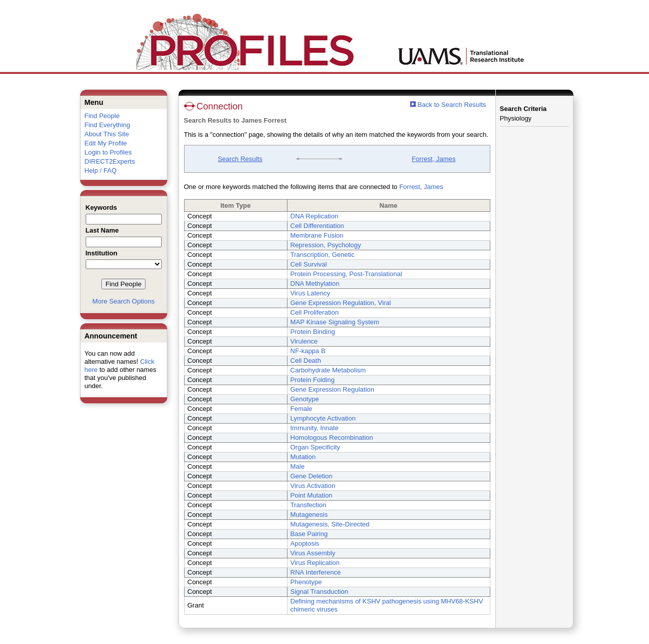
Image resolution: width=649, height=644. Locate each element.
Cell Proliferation (315, 312)
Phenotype (306, 582)
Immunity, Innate (315, 428)
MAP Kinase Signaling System (335, 322)
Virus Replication (315, 563)
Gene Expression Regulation (333, 389)
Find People (102, 116)
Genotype (305, 399)
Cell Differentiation (317, 226)
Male (298, 466)
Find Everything (107, 125)
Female (301, 409)
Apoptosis (305, 543)
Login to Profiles (108, 152)
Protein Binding (313, 332)
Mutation (303, 457)
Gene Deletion (312, 476)
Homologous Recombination (332, 438)
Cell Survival (309, 264)
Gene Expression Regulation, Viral (341, 303)
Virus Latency (311, 293)
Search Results (240, 159)
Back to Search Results (448, 105)
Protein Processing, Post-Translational (347, 274)
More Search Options (123, 301)
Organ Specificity (315, 447)
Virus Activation (313, 486)
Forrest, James (434, 159)
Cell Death (306, 361)
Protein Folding (313, 380)
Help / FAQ (101, 171)
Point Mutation (312, 495)
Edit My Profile (106, 143)
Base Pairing (309, 534)
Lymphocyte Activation (323, 418)
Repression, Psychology (326, 245)
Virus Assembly (313, 553)
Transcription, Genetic (323, 255)
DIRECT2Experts (110, 161)
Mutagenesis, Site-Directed (330, 524)
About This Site (107, 134)
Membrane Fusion (317, 235)
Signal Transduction (319, 592)
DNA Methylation (315, 283)
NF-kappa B (308, 351)
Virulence (304, 341)
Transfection (309, 505)
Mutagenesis (309, 515)
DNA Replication (315, 216)
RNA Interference (316, 572)
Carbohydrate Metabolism (328, 370)
